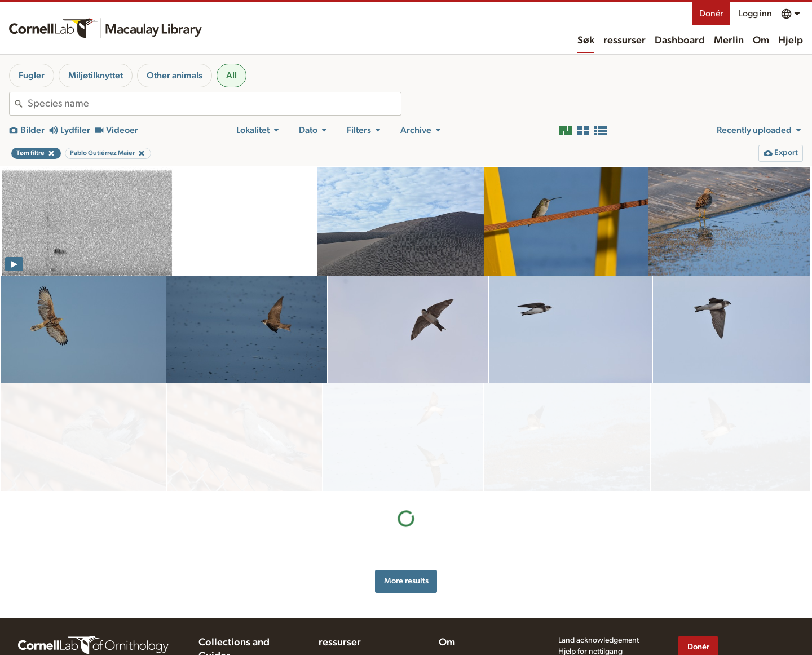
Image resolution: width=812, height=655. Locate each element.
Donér (711, 14)
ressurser (625, 41)
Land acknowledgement (599, 601)
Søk (586, 41)
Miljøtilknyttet (96, 76)
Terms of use (579, 636)
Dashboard (680, 41)
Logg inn (755, 14)
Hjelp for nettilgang (590, 613)
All (231, 76)
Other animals (175, 76)
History (451, 619)
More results (406, 473)
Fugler (32, 76)
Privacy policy (581, 625)
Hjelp (791, 41)
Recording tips (343, 640)
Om (761, 41)
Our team (454, 631)
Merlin (729, 41)
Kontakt (452, 643)
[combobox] (214, 104)
